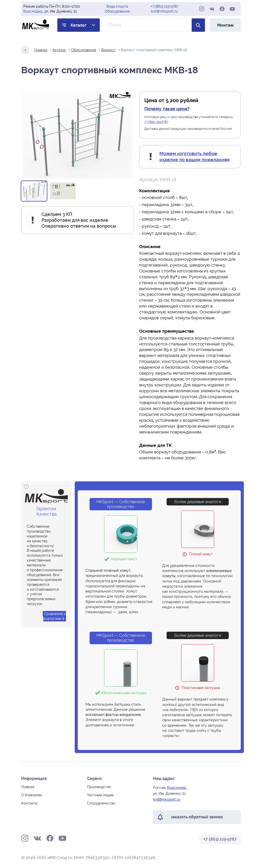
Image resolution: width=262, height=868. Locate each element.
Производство (99, 787)
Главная (41, 50)
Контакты (29, 803)
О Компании (31, 795)
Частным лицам (100, 795)
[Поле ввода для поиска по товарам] (155, 25)
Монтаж (225, 25)
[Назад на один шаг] (25, 50)
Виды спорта (117, 6)
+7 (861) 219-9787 (165, 6)
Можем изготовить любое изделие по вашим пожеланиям (194, 156)
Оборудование (117, 11)
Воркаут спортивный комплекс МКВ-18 (154, 50)
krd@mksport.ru (164, 11)
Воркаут (108, 50)
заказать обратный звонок (197, 817)
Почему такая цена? (167, 109)
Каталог (79, 25)
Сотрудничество (101, 803)
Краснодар (33, 11)
